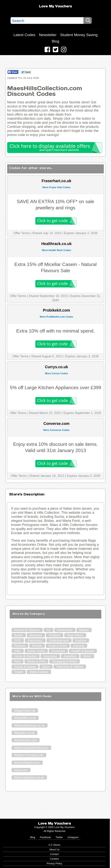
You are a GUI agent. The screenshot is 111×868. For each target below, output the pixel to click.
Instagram (73, 837)
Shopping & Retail (64, 661)
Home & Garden (26, 656)
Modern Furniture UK (29, 755)
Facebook (45, 837)
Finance (20, 646)
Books (19, 635)
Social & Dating (25, 667)
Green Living (36, 651)
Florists (37, 646)
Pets (17, 661)
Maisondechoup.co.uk (29, 725)
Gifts (18, 651)
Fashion (81, 641)
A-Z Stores (54, 845)
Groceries (58, 651)
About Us (54, 849)
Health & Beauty (83, 651)
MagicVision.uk (25, 711)
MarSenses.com (26, 740)
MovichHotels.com (27, 763)
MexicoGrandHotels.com (31, 748)
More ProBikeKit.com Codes (56, 317)
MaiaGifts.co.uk (25, 718)
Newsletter (48, 35)
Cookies (54, 859)
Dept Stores (75, 635)
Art (48, 630)
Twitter (59, 837)
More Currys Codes (56, 373)
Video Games (39, 672)
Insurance (50, 656)
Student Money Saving (79, 35)
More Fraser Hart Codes (56, 187)
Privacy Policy (54, 863)
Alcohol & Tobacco (27, 630)
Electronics (35, 641)
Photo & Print (36, 661)
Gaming (79, 646)
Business (36, 635)
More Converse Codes (56, 430)
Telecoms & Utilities (70, 667)
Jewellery (70, 656)
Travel (19, 672)
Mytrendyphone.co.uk (29, 777)
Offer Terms (22, 233)
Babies (84, 630)
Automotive (65, 630)
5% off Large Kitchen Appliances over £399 (55, 388)
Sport (46, 667)
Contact (54, 854)
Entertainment (59, 641)
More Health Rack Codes (56, 250)
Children (55, 635)
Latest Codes (24, 35)
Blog (55, 41)
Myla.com (21, 770)
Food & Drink (58, 646)
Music (87, 656)
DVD (18, 641)
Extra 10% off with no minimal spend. (56, 331)
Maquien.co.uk (24, 733)
